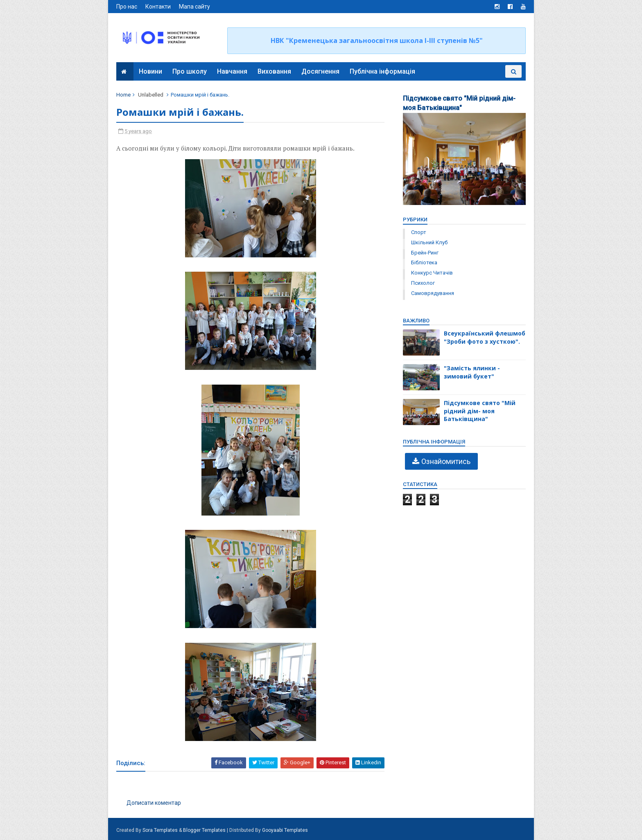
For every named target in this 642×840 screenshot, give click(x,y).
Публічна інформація (382, 71)
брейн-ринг (425, 253)
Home (123, 95)
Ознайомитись (446, 461)
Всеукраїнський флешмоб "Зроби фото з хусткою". (485, 337)
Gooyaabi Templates (285, 830)
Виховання (274, 71)
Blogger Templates (204, 830)
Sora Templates (160, 830)
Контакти (158, 7)
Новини (150, 71)
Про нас (127, 7)
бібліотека (424, 262)
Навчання (232, 71)
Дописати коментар (154, 803)
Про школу (190, 71)
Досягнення (320, 71)
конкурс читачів (432, 273)
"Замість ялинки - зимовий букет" (472, 372)
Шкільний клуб (429, 242)
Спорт (419, 232)
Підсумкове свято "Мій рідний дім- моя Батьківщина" (480, 411)
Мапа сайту (194, 7)
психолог (423, 283)
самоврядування (433, 293)
